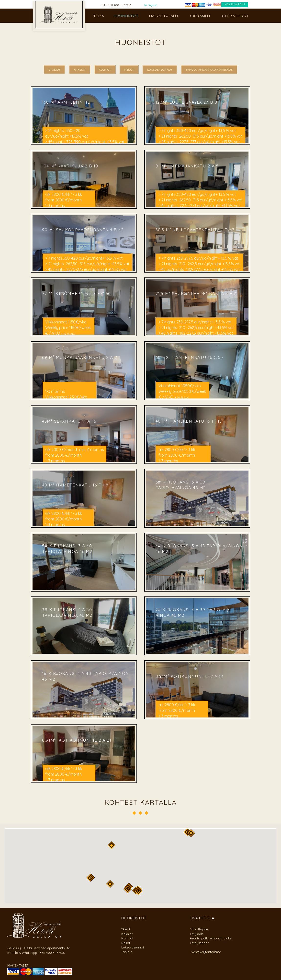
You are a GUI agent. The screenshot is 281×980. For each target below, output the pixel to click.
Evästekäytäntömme (205, 952)
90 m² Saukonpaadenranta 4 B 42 (84, 229)
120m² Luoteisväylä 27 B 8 (186, 102)
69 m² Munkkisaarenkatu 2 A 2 (80, 357)
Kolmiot (127, 938)
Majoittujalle (199, 929)
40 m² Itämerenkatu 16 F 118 (189, 421)
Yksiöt (126, 929)
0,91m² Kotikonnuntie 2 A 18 (189, 676)
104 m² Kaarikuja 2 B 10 (70, 166)
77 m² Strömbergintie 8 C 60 (76, 293)
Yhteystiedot (199, 943)
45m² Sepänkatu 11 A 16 (69, 421)
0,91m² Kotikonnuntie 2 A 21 (77, 740)
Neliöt (126, 943)
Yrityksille (197, 934)
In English (151, 5)
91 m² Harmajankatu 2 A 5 (187, 166)
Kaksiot (127, 934)
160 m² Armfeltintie (67, 102)
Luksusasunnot (133, 947)
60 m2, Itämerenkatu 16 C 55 (189, 357)
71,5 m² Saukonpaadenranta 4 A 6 (196, 293)
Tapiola (127, 952)
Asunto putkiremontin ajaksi (211, 938)
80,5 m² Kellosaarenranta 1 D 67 (195, 229)
